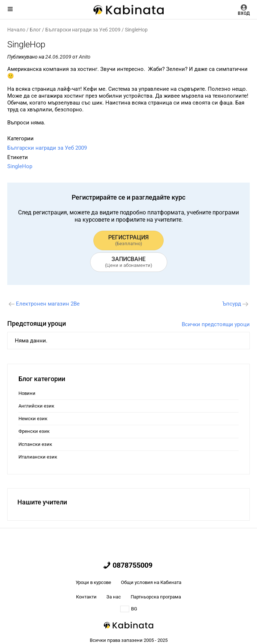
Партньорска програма (156, 597)
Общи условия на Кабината (151, 582)
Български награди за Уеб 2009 (83, 30)
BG (129, 609)
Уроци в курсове (93, 582)
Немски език (33, 419)
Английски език (36, 406)
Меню (10, 9)
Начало (16, 30)
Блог (35, 30)
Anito (85, 57)
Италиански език (38, 457)
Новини (27, 393)
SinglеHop (20, 166)
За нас (114, 597)
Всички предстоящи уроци (216, 324)
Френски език (34, 431)
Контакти (86, 597)
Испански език (35, 444)
